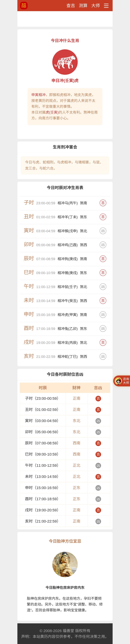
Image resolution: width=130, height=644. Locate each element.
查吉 (71, 6)
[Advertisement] (65, 19)
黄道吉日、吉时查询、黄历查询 (33, 6)
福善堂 (68, 631)
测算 (83, 6)
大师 (96, 6)
